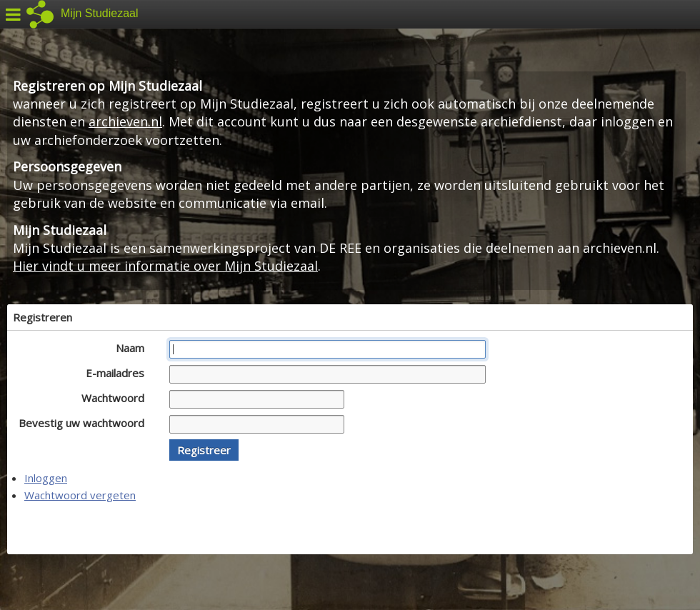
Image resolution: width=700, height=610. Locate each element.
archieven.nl (125, 121)
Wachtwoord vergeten (80, 495)
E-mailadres (119, 373)
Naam (134, 348)
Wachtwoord (117, 398)
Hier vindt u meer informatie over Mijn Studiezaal (165, 266)
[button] (204, 450)
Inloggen (46, 478)
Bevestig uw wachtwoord (85, 423)
